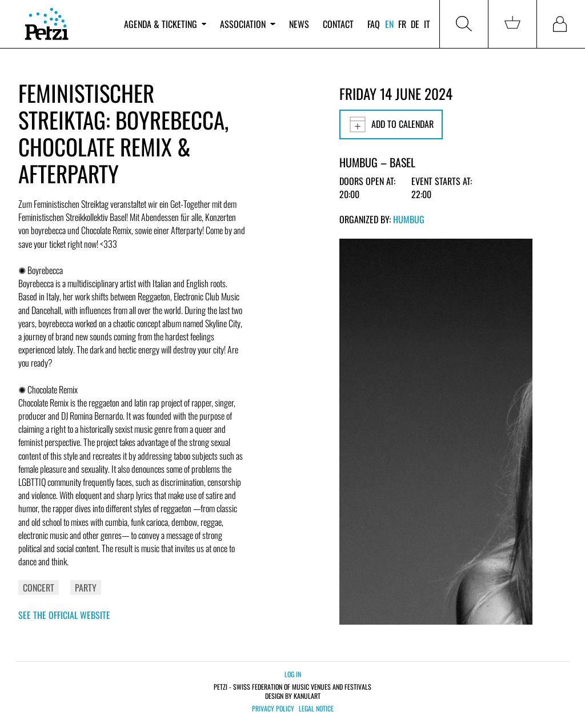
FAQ (374, 24)
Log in (293, 674)
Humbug (409, 219)
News (299, 24)
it (427, 24)
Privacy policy (273, 709)
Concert (39, 588)
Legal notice (316, 709)
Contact (338, 24)
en (389, 24)
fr (402, 24)
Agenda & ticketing (165, 24)
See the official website (64, 615)
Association (247, 24)
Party (86, 588)
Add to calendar (391, 124)
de (415, 24)
